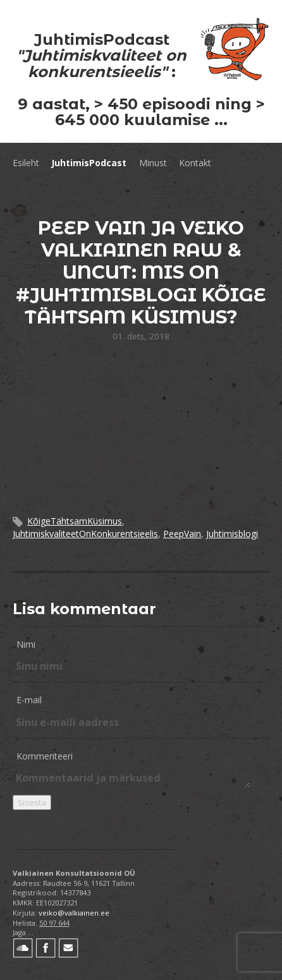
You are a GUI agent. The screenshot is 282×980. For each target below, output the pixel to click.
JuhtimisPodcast (89, 163)
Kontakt (195, 163)
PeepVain (182, 534)
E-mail (29, 700)
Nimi (26, 644)
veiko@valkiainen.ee (74, 913)
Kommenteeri (45, 756)
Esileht (26, 163)
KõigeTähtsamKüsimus (75, 521)
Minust (153, 163)
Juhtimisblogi (232, 534)
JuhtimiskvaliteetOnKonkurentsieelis (85, 534)
